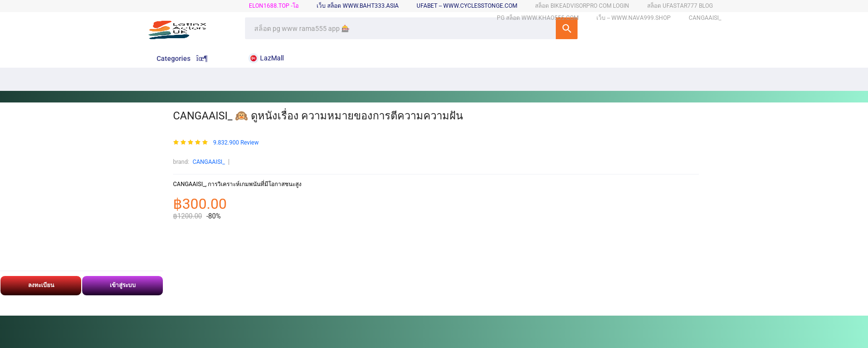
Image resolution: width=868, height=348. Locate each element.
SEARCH (567, 28)
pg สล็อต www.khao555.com (538, 18)
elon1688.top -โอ (274, 6)
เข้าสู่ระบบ (123, 285)
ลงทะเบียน (41, 285)
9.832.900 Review (236, 143)
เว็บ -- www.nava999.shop (634, 18)
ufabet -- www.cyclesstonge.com (467, 6)
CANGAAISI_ (209, 162)
